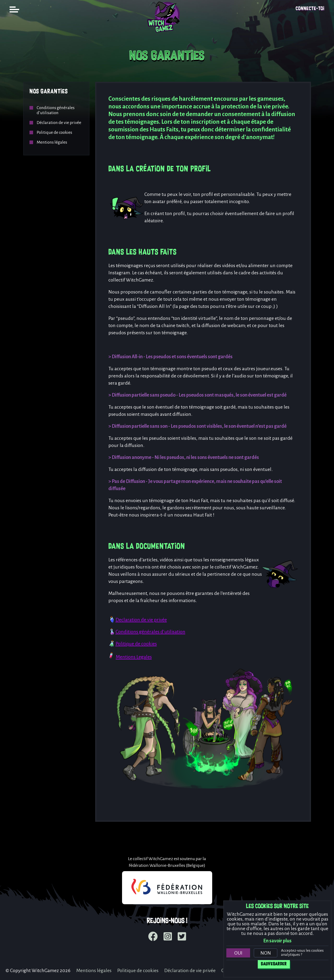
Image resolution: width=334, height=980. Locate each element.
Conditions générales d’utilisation (56, 110)
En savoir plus (277, 941)
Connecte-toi (310, 9)
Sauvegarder (274, 964)
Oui (238, 953)
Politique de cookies (54, 132)
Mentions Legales (134, 657)
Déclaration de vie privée (59, 123)
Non (266, 953)
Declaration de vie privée (141, 620)
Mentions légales (52, 142)
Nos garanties (49, 92)
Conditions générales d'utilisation (150, 632)
